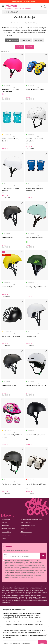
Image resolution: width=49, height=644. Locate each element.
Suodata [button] (19, 47)
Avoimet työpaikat (7, 535)
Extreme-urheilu (22, 23)
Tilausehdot (5, 522)
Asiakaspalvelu (6, 519)
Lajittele (30, 47)
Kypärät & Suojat (12, 40)
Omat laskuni (5, 526)
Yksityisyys (24, 529)
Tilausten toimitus (26, 522)
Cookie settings (6, 532)
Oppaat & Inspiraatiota (8, 529)
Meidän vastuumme (26, 532)
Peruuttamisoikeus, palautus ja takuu (31, 519)
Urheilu (13, 23)
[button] (3, 6)
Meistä (4, 538)
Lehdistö (23, 535)
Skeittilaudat (38, 40)
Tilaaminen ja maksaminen (28, 526)
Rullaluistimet (26, 40)
